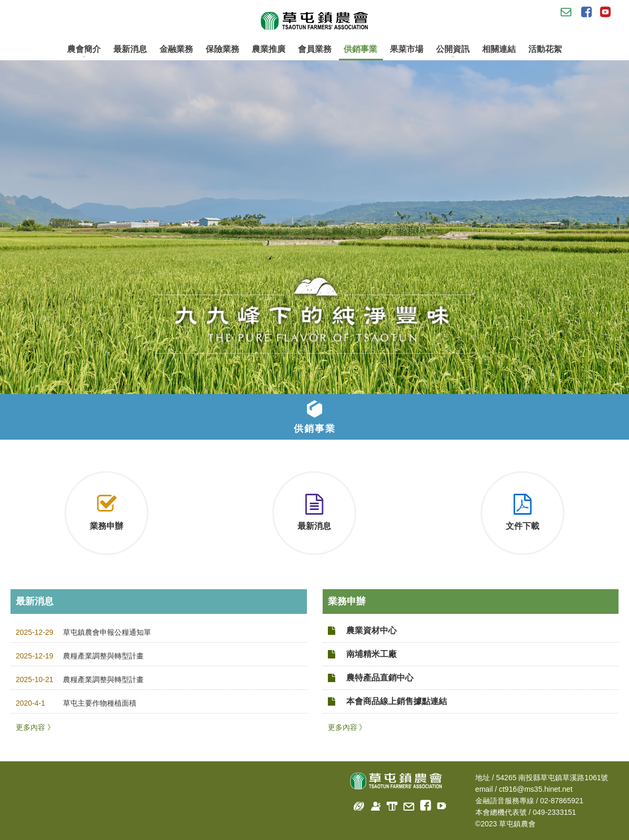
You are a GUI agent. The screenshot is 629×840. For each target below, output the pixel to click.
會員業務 (315, 49)
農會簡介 (84, 52)
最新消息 (130, 49)
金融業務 (176, 49)
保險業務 (222, 49)
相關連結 (499, 49)
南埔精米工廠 (371, 654)
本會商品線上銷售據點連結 (397, 701)
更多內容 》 (35, 727)
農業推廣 (269, 49)
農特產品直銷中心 (380, 678)
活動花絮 (545, 49)
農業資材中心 (371, 630)
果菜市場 (407, 49)
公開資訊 (453, 52)
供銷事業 (360, 49)
